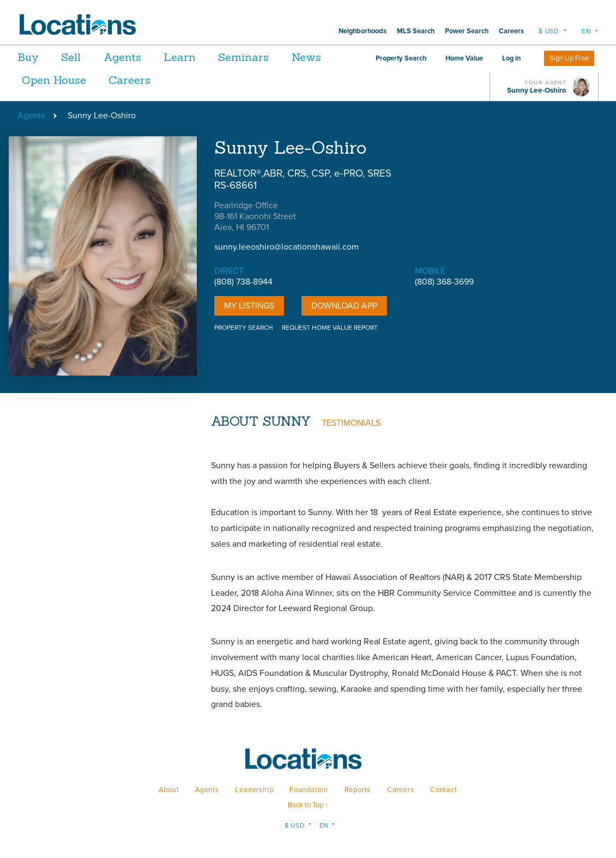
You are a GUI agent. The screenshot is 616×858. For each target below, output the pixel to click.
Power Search (467, 31)
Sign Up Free (569, 58)
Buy (28, 57)
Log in (511, 58)
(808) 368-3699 (444, 282)
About (169, 790)
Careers (511, 31)
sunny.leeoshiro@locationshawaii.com (286, 247)
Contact (444, 790)
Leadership (254, 790)
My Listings (249, 306)
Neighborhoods (363, 31)
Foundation (309, 790)
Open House (113, 80)
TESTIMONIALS (351, 423)
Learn (200, 57)
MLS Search (416, 31)
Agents (136, 57)
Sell (78, 57)
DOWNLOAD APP (344, 306)
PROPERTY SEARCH (244, 328)
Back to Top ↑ (308, 805)
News (37, 80)
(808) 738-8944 (243, 282)
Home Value (464, 58)
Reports (358, 790)
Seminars (271, 57)
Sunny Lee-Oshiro (537, 90)
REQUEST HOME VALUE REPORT (330, 328)
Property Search (401, 58)
